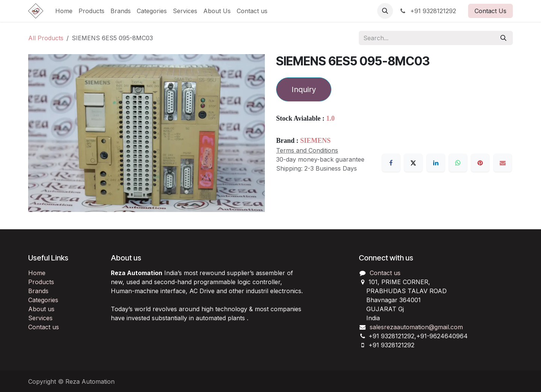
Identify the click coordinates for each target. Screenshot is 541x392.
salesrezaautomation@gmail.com (416, 327)
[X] (413, 163)
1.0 (330, 118)
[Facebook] (391, 163)
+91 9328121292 (428, 11)
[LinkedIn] (436, 163)
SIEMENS (315, 141)
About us (41, 309)
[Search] (503, 38)
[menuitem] (64, 11)
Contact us (44, 327)
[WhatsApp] (458, 163)
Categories (43, 300)
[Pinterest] (480, 163)
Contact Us (490, 11)
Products (41, 282)
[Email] (503, 163)
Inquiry (304, 89)
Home (37, 273)
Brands (38, 291)
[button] (385, 11)
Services (40, 318)
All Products (46, 38)
